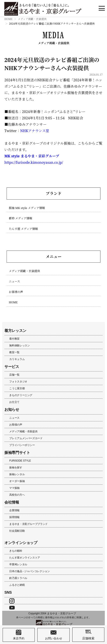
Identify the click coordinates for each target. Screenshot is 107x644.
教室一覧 (14, 352)
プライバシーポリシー (22, 445)
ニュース (14, 281)
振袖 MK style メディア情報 (27, 208)
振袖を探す (16, 468)
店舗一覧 (14, 375)
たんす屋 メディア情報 (23, 229)
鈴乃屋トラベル (18, 578)
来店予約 (19, 635)
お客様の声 (16, 292)
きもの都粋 (16, 551)
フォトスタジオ (18, 382)
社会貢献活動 (17, 531)
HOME (8, 19)
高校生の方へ (17, 495)
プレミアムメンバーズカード (26, 438)
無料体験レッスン (19, 346)
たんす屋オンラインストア (25, 558)
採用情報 (14, 517)
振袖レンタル (17, 474)
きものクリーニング (21, 395)
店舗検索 (88, 635)
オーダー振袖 (17, 481)
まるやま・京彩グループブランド (28, 524)
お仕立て (14, 402)
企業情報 (14, 510)
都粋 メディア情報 (20, 218)
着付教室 (14, 339)
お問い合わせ (54, 635)
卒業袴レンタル (18, 564)
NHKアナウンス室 (35, 131)
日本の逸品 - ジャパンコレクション (29, 571)
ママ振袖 (14, 488)
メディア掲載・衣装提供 (32, 19)
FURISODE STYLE (20, 461)
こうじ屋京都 (17, 388)
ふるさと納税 (17, 585)
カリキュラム (17, 359)
